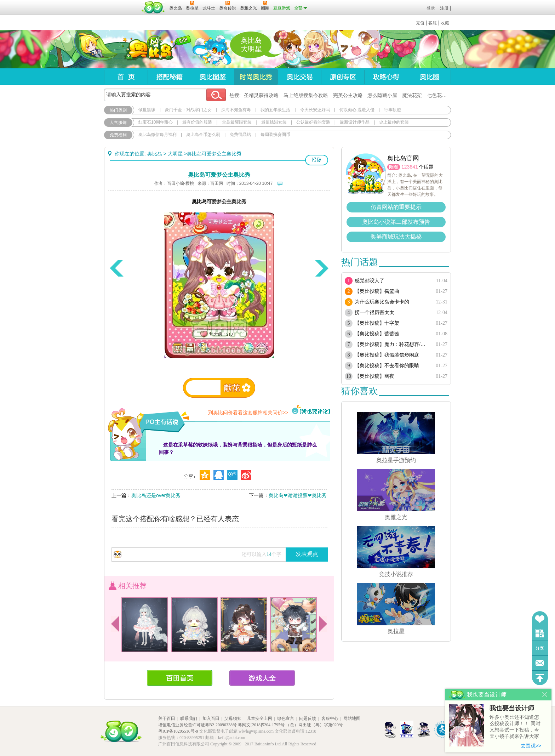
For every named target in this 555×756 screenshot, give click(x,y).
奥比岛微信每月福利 (158, 135)
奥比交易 (299, 77)
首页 (126, 77)
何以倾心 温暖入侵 (357, 110)
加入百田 (211, 718)
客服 (433, 23)
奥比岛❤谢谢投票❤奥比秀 (298, 495)
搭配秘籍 (169, 77)
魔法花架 (412, 95)
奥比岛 (148, 49)
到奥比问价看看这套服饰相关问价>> (248, 413)
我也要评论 (311, 410)
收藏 (445, 23)
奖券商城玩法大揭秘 (396, 237)
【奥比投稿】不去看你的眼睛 (387, 366)
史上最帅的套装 (394, 122)
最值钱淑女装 (274, 122)
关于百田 (167, 718)
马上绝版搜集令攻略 (306, 95)
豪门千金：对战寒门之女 (188, 110)
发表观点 (307, 554)
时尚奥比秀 (256, 77)
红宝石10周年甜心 (156, 122)
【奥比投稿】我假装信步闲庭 (387, 355)
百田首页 (180, 678)
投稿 (317, 160)
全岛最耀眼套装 (237, 122)
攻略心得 (386, 77)
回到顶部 (540, 678)
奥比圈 (429, 77)
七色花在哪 (439, 95)
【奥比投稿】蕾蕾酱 (377, 334)
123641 (410, 167)
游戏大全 (262, 678)
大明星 (175, 154)
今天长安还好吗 (315, 110)
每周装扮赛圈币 (275, 135)
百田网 (153, 7)
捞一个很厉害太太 (374, 312)
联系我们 (189, 718)
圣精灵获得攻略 (261, 95)
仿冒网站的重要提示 (396, 207)
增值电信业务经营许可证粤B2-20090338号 (198, 725)
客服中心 (330, 718)
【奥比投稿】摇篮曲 (377, 291)
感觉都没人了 (370, 281)
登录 (431, 8)
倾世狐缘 (147, 110)
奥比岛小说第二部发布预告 (396, 222)
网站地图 (352, 718)
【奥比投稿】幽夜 (374, 376)
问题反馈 (540, 663)
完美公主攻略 (348, 95)
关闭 (545, 695)
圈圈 (394, 167)
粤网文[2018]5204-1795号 (261, 725)
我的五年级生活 (275, 110)
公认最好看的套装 (313, 122)
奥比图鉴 (213, 77)
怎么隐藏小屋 (382, 95)
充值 (420, 23)
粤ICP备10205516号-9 (178, 731)
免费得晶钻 (240, 135)
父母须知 (233, 718)
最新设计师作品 (355, 122)
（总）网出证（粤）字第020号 (314, 725)
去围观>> (531, 746)
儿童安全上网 (259, 718)
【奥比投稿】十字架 (377, 323)
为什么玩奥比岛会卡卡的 (382, 302)
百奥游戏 (122, 3)
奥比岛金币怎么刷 (203, 135)
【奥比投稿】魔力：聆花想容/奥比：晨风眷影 (392, 344)
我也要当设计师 (512, 708)
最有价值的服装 (197, 122)
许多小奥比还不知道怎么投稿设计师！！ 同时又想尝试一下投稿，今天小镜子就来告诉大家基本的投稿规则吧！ (515, 727)
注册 (444, 8)
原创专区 (343, 77)
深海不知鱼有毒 (236, 110)
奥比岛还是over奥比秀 (156, 495)
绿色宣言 (286, 718)
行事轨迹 (393, 110)
